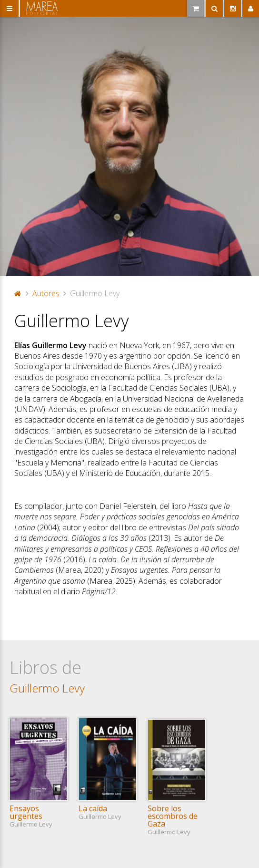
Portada (18, 293)
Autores (46, 293)
